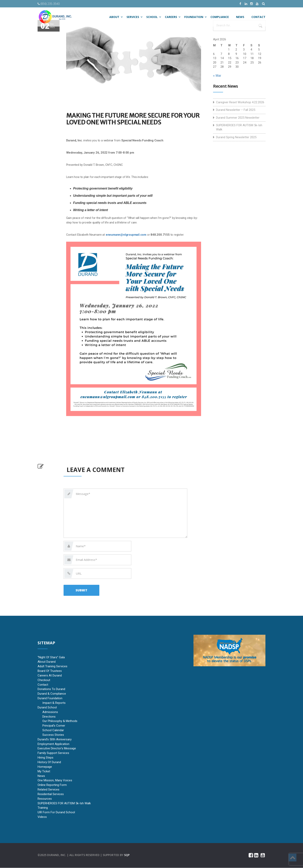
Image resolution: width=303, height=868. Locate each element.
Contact (43, 685)
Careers (171, 17)
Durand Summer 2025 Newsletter (238, 118)
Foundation (194, 17)
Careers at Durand (50, 675)
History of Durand (49, 762)
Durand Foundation (50, 698)
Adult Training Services (52, 666)
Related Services (48, 790)
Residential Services (51, 794)
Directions (49, 717)
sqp (127, 855)
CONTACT (258, 17)
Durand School (47, 707)
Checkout (44, 680)
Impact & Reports (54, 703)
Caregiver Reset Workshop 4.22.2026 (240, 102)
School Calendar (53, 730)
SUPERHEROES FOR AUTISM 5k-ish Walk (239, 127)
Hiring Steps (45, 758)
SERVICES (133, 17)
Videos (42, 817)
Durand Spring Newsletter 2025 (236, 137)
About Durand (47, 662)
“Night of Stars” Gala (51, 657)
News (41, 776)
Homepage (45, 767)
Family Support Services (53, 753)
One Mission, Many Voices (55, 781)
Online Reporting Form (52, 785)
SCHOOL (152, 17)
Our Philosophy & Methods (60, 721)
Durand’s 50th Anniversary (55, 739)
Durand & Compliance (52, 694)
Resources (45, 799)
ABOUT (114, 17)
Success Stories (53, 735)
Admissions (50, 712)
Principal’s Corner (54, 726)
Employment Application (53, 744)
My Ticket (44, 771)
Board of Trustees (50, 671)
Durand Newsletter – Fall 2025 (236, 110)
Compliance (220, 17)
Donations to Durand (51, 689)
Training (43, 808)
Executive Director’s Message (57, 749)
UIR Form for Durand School (56, 812)
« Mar (217, 76)
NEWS (240, 17)
